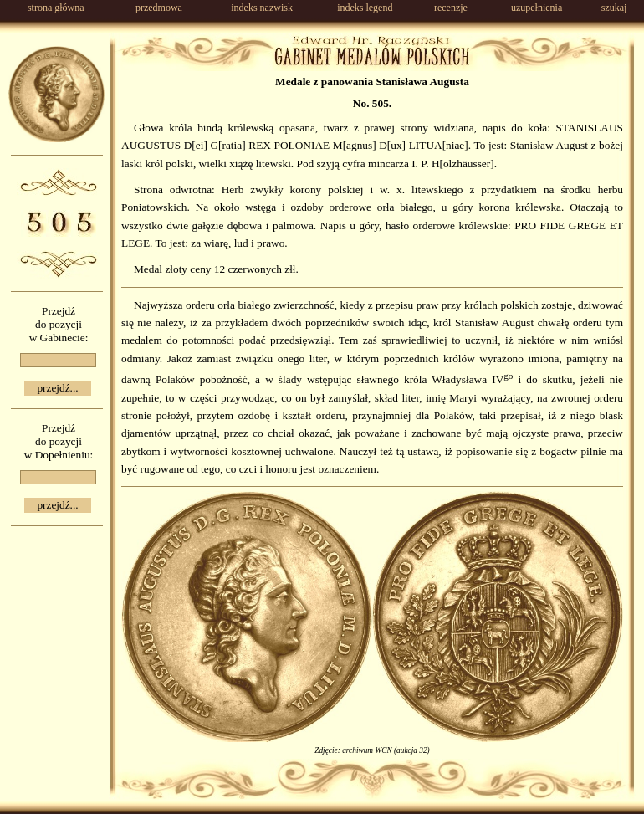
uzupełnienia (537, 8)
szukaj (614, 8)
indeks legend (365, 8)
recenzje (451, 8)
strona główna (56, 8)
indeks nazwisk (262, 8)
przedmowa (159, 8)
